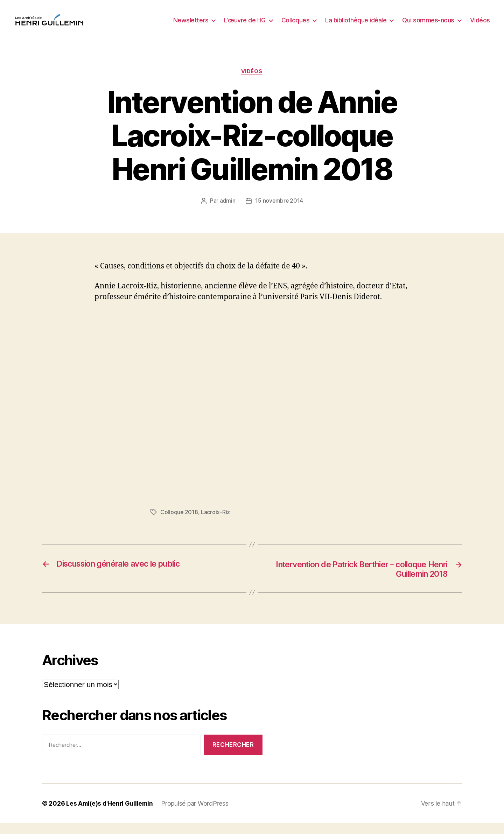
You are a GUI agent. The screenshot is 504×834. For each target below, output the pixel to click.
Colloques (296, 25)
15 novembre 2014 (279, 212)
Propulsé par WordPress (197, 814)
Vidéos (480, 25)
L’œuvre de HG (245, 25)
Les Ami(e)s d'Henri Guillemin (111, 814)
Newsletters (191, 25)
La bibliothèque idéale (356, 25)
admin (227, 212)
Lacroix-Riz (216, 523)
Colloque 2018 (179, 523)
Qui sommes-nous (428, 25)
